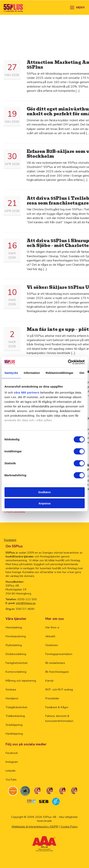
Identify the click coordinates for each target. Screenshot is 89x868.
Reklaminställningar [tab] (59, 373)
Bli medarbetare (55, 663)
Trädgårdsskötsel (16, 707)
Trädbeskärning (15, 716)
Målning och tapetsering (21, 681)
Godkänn (44, 492)
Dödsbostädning (16, 654)
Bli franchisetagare (57, 672)
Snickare (11, 689)
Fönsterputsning (16, 636)
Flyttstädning (14, 645)
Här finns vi (52, 627)
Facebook (12, 753)
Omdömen (52, 645)
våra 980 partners (27, 392)
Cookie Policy (69, 827)
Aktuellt (50, 636)
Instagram (12, 762)
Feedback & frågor (57, 707)
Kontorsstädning (16, 672)
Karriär (49, 681)
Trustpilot (10, 540)
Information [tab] (32, 373)
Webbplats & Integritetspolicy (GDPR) (35, 827)
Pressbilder (52, 698)
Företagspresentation (59, 654)
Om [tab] (82, 373)
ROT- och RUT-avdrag (59, 689)
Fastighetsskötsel (17, 663)
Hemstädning (14, 627)
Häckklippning (14, 734)
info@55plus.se (26, 603)
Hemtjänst (12, 698)
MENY (80, 8)
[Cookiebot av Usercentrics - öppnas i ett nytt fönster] (68, 362)
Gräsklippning (14, 725)
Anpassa (44, 503)
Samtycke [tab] (11, 373)
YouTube (11, 780)
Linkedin (11, 771)
